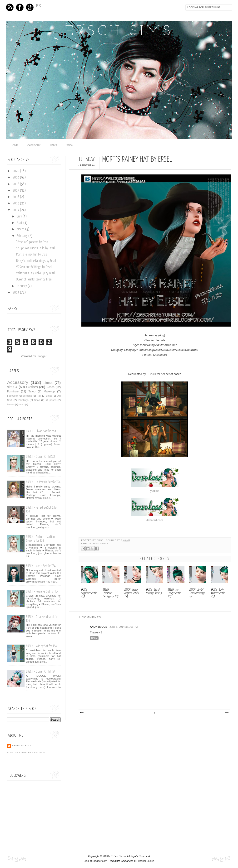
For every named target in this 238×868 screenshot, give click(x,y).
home (14, 145)
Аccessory (101, 543)
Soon (70, 145)
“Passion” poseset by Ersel (32, 242)
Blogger (42, 356)
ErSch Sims (119, 32)
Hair (39, 396)
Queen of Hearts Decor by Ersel (34, 280)
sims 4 (12, 387)
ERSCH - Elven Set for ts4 (41, 431)
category (34, 145)
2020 (16, 171)
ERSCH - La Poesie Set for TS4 (43, 482)
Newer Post (82, 713)
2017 (16, 191)
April (20, 223)
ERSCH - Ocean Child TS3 (41, 672)
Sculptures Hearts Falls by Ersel (35, 248)
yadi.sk (155, 491)
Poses (50, 387)
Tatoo (32, 391)
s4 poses (51, 400)
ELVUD (151, 374)
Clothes (32, 387)
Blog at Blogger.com (95, 861)
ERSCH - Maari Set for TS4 (41, 566)
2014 (16, 210)
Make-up (49, 391)
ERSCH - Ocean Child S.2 (40, 457)
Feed (10, 7)
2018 (16, 184)
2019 (16, 178)
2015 (16, 203)
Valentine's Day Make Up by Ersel (36, 273)
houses (11, 404)
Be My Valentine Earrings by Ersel (36, 261)
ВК (38, 6)
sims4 (48, 383)
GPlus (30, 7)
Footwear (12, 396)
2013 (16, 293)
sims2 (22, 404)
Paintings (23, 400)
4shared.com (155, 520)
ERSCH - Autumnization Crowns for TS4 (40, 539)
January (22, 286)
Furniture (13, 391)
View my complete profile (26, 752)
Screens (27, 396)
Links (53, 145)
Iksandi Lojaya (146, 861)
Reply (94, 638)
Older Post (227, 713)
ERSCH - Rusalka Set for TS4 (42, 591)
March (21, 229)
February (23, 236)
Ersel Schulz (107, 540)
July (20, 217)
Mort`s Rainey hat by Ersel (32, 255)
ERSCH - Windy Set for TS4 (41, 646)
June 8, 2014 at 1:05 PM (124, 627)
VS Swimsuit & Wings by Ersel (34, 267)
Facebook (20, 7)
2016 (16, 197)
